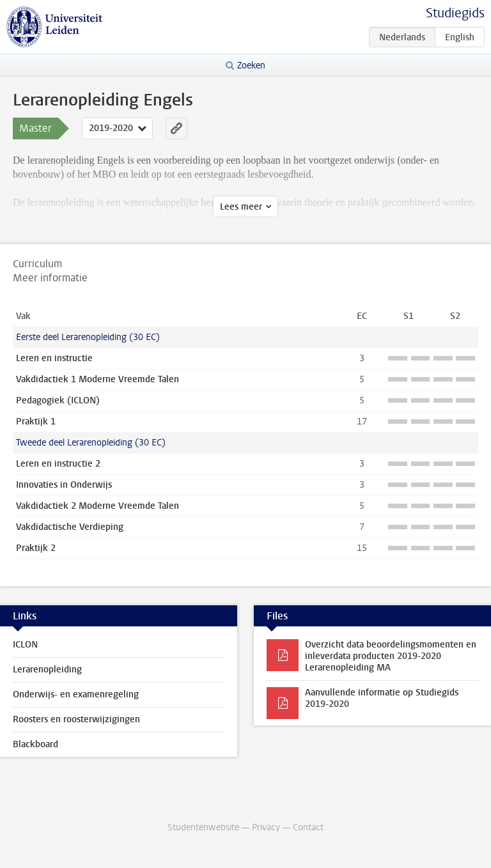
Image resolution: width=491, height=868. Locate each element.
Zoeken (251, 66)
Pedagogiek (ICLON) (58, 400)
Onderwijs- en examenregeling (76, 694)
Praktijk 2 (36, 548)
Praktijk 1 (36, 422)
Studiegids (455, 13)
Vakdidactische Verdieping (70, 527)
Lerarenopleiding (47, 670)
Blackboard (35, 744)
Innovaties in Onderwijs (64, 485)
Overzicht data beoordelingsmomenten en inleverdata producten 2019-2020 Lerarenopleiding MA (391, 656)
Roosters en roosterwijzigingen (76, 719)
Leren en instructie (54, 358)
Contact (308, 827)
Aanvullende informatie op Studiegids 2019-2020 (382, 698)
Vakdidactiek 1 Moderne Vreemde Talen (97, 379)
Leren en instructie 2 (58, 464)
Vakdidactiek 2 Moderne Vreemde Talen (97, 506)
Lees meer (241, 207)
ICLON (25, 645)
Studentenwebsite (203, 827)
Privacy (266, 827)
